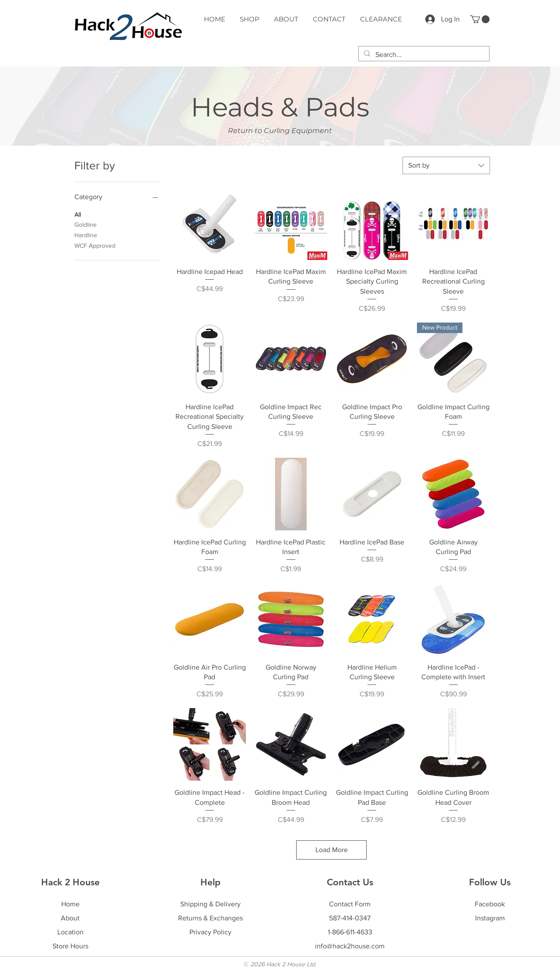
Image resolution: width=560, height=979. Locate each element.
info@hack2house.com (350, 946)
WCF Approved (95, 245)
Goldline (86, 224)
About (70, 918)
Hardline (86, 234)
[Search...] (423, 55)
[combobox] (446, 165)
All (78, 214)
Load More (332, 850)
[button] (480, 19)
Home (70, 904)
